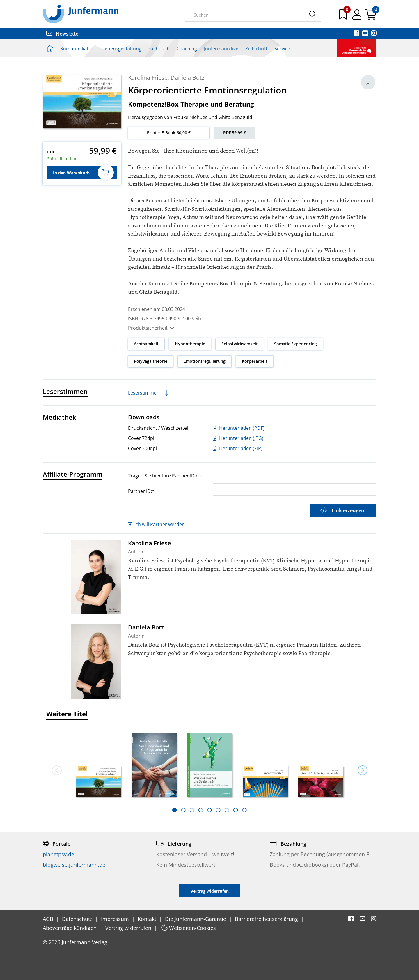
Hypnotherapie (190, 344)
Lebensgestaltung (122, 49)
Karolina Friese (148, 78)
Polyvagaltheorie (151, 361)
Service (282, 49)
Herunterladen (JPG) (238, 438)
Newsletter (63, 34)
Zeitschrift (256, 49)
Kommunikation (78, 49)
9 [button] (244, 810)
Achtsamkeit (146, 344)
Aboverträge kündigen (70, 928)
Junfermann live (221, 49)
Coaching (187, 49)
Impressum (116, 919)
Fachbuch (159, 49)
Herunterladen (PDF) (239, 428)
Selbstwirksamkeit (240, 344)
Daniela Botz (187, 78)
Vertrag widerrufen (129, 928)
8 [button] (236, 810)
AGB (49, 919)
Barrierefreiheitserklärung (267, 919)
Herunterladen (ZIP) (238, 448)
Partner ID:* (141, 491)
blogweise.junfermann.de (74, 865)
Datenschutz (78, 919)
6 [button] (218, 810)
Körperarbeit (255, 361)
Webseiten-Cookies (189, 928)
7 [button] (227, 810)
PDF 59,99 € (235, 133)
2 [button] (183, 810)
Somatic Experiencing (295, 344)
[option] (98, 763)
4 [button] (201, 810)
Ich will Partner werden (156, 524)
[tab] (175, 810)
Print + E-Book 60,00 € (169, 133)
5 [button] (210, 810)
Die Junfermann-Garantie (196, 919)
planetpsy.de (58, 854)
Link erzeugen (342, 510)
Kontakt (148, 919)
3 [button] (192, 810)
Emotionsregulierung (205, 361)
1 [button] (175, 810)
